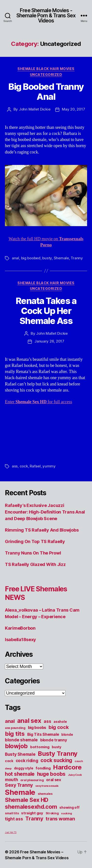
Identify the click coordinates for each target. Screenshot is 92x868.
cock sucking (56, 760)
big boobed (31, 258)
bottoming (40, 747)
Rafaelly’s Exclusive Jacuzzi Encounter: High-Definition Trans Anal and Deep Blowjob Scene (45, 512)
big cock (59, 727)
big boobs (37, 727)
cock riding (27, 761)
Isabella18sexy (20, 640)
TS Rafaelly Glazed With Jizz (35, 564)
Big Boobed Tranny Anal (46, 92)
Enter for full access (39, 402)
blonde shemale (21, 740)
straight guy (32, 813)
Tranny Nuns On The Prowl (33, 553)
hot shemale (20, 774)
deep (8, 769)
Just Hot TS (11, 832)
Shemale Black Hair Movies (46, 69)
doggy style (24, 768)
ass (15, 466)
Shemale (61, 258)
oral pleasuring (32, 780)
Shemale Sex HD (27, 800)
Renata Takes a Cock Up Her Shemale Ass (46, 311)
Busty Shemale (20, 754)
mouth (12, 780)
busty (47, 258)
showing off (69, 807)
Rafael (35, 466)
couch (79, 761)
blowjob (16, 746)
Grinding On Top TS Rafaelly (35, 541)
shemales (45, 794)
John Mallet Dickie (35, 109)
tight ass (14, 819)
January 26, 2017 (49, 341)
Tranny (77, 258)
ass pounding (15, 728)
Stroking (52, 813)
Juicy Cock (75, 775)
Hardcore (67, 767)
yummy (49, 466)
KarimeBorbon (20, 628)
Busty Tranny (58, 753)
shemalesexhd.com (31, 807)
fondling (43, 768)
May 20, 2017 (73, 109)
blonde (67, 735)
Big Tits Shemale (43, 734)
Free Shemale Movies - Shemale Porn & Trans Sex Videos (46, 15)
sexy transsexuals (47, 786)
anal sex (29, 721)
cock (24, 466)
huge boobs (51, 774)
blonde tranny (54, 740)
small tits (12, 813)
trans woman (60, 819)
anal (15, 258)
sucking (66, 813)
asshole (60, 722)
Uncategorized (46, 75)
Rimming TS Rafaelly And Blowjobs (42, 530)
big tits (15, 734)
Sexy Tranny (19, 785)
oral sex (54, 780)
